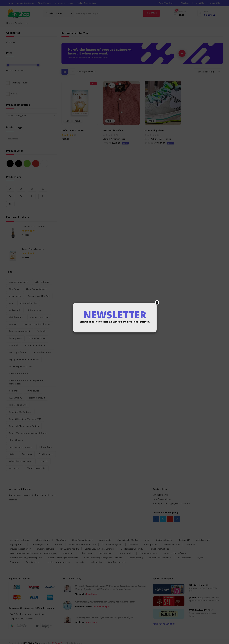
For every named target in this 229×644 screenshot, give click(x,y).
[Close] (157, 302)
